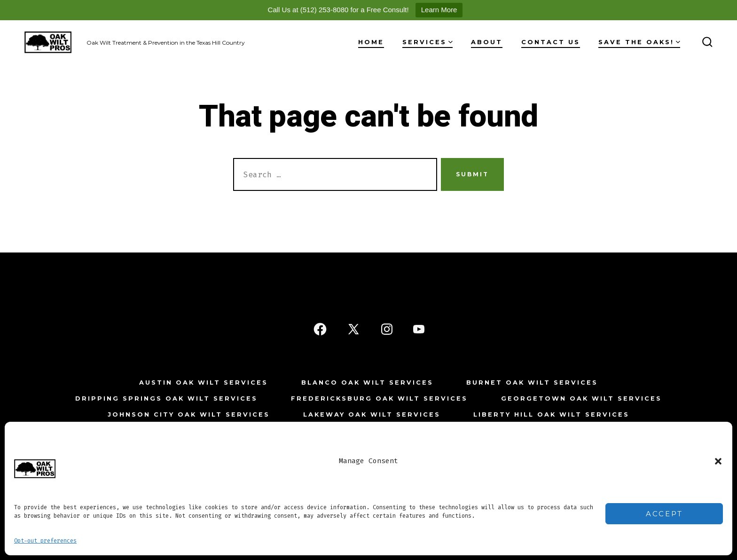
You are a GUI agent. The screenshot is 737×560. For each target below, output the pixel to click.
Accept (664, 514)
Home (371, 42)
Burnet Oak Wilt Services (532, 383)
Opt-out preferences (45, 541)
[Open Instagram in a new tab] (387, 329)
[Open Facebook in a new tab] (320, 329)
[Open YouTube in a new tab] (419, 329)
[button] (718, 461)
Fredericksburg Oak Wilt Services (379, 398)
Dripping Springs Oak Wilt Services (166, 398)
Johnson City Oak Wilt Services (189, 414)
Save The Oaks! (639, 42)
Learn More (439, 10)
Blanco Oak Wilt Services (367, 383)
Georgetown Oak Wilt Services (581, 398)
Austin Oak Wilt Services (204, 383)
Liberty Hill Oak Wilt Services (551, 414)
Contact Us (551, 42)
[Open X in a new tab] (353, 329)
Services (427, 42)
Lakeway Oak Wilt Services (372, 414)
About (487, 42)
